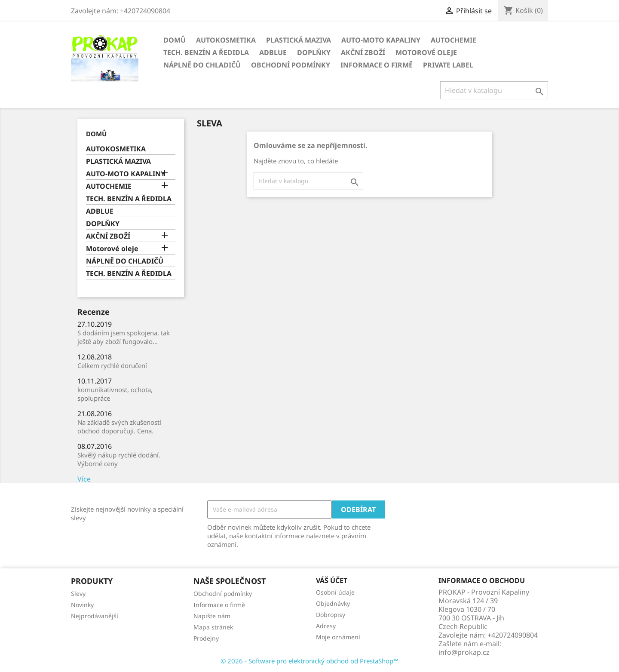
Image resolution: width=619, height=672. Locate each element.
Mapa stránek (213, 627)
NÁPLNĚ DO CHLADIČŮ (202, 65)
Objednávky (333, 603)
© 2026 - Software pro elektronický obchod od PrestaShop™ (309, 661)
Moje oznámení (338, 637)
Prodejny (206, 638)
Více (84, 479)
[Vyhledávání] (494, 90)
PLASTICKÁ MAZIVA (299, 40)
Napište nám (212, 616)
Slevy (78, 594)
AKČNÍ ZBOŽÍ (363, 52)
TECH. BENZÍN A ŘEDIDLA (206, 52)
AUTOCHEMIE (454, 40)
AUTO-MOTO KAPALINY (381, 40)
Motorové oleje (426, 52)
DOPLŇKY (314, 52)
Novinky (82, 605)
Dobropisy (331, 615)
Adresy (326, 626)
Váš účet (332, 580)
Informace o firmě (377, 65)
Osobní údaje (335, 592)
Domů (175, 40)
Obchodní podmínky (291, 65)
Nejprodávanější (95, 616)
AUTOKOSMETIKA (226, 40)
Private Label (448, 65)
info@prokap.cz (464, 652)
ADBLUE (273, 52)
